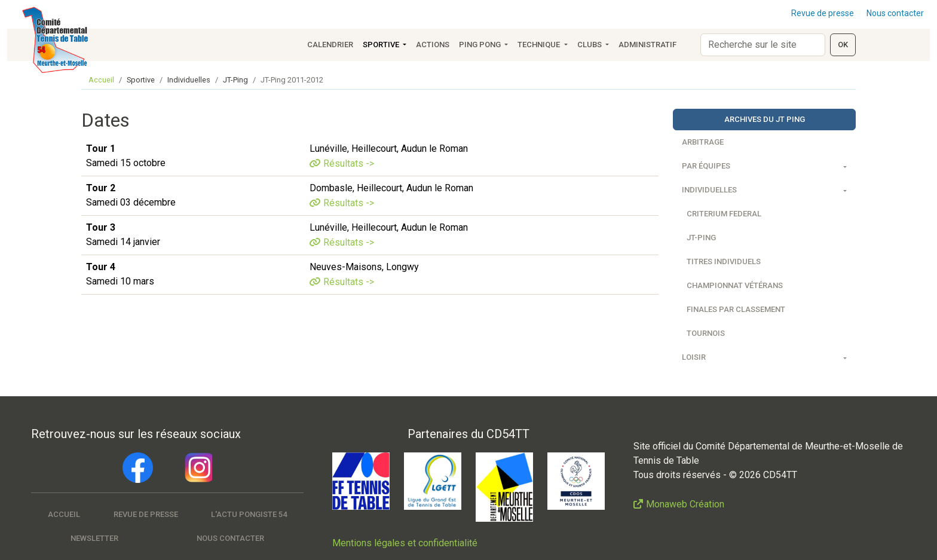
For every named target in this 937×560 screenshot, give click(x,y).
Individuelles (709, 190)
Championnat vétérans (735, 285)
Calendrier (330, 45)
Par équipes (706, 166)
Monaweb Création (685, 504)
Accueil (101, 80)
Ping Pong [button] (481, 45)
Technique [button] (540, 45)
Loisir (694, 357)
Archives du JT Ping (765, 119)
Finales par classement (736, 309)
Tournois (706, 333)
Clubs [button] (590, 45)
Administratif (647, 45)
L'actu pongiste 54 (249, 514)
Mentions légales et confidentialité (405, 543)
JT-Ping (701, 238)
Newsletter (94, 538)
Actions (433, 45)
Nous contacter (895, 13)
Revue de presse (823, 13)
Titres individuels (724, 261)
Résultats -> (349, 163)
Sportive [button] (382, 45)
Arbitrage (703, 142)
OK (843, 45)
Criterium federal (724, 214)
